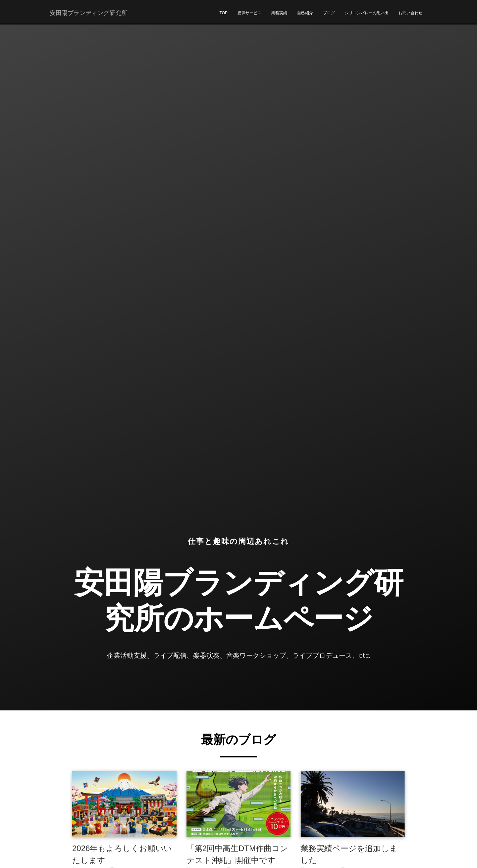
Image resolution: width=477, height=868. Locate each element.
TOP (224, 17)
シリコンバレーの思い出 (367, 17)
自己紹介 (305, 17)
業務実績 (279, 17)
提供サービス (249, 17)
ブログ (329, 17)
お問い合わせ (410, 17)
